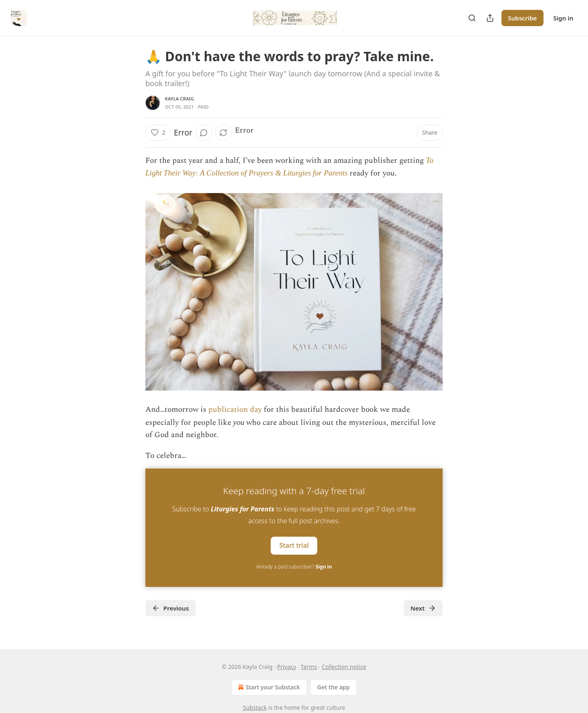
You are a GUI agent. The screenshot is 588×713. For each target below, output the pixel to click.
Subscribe (522, 18)
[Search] (472, 18)
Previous (170, 608)
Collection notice (344, 667)
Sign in (563, 18)
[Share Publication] (490, 18)
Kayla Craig (179, 99)
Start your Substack (268, 687)
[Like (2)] (158, 133)
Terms (309, 667)
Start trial (294, 545)
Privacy (286, 667)
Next (423, 608)
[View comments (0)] (204, 133)
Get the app (334, 687)
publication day (235, 410)
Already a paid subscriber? (294, 567)
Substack (255, 707)
